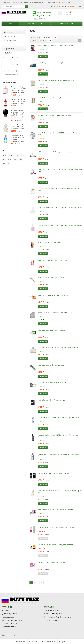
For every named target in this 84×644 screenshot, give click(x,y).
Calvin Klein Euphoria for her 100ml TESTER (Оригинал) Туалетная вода (60, 170)
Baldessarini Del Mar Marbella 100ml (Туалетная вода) (56, 545)
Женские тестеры (35, 24)
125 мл (11, 155)
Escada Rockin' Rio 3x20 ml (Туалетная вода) (53, 295)
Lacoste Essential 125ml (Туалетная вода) (52, 330)
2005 (4, 159)
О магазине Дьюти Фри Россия (56, 2)
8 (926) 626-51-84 (42, 15)
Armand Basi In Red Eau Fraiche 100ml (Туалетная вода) (56, 527)
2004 (23, 155)
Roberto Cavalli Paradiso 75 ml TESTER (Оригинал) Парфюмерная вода (60, 491)
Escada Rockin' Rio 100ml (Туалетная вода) (52, 260)
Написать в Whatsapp (42, 12)
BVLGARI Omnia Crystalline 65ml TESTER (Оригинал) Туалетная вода (59, 134)
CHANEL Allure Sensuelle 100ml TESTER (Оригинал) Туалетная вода (59, 189)
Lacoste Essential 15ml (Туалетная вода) (51, 365)
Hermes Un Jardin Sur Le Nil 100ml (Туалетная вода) (55, 313)
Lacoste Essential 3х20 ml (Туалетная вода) (52, 382)
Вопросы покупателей (11, 75)
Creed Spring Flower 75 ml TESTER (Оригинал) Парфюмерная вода (60, 225)
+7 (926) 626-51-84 (52, 610)
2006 (9, 159)
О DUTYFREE (6, 2)
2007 (15, 159)
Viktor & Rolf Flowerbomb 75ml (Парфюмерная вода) (55, 510)
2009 (4, 163)
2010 (9, 163)
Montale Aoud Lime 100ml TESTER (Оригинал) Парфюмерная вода (58, 436)
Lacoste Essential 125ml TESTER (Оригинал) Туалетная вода (58, 347)
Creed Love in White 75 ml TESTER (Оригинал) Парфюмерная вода (60, 208)
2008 (21, 159)
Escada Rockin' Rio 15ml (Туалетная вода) (52, 278)
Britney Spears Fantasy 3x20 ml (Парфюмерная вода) (55, 45)
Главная (10, 24)
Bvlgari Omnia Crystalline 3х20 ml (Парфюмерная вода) (56, 80)
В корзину (42, 56)
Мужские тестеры (66, 24)
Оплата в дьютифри (37, 2)
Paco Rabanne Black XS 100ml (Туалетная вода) (54, 473)
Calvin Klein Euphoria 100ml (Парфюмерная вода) (54, 152)
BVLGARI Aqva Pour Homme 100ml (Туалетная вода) (55, 63)
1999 (17, 155)
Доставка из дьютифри (20, 2)
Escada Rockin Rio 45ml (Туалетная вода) (52, 243)
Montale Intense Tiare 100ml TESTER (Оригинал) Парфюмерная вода (59, 455)
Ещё (70, 2)
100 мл (4, 155)
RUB (81, 6)
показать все (6, 167)
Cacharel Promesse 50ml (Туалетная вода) (52, 562)
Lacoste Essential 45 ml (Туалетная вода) (52, 400)
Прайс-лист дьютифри (11, 71)
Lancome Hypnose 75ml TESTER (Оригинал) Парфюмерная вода (59, 418)
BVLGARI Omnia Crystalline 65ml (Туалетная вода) (54, 115)
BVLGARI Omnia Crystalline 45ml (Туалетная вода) (54, 98)
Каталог (8, 32)
